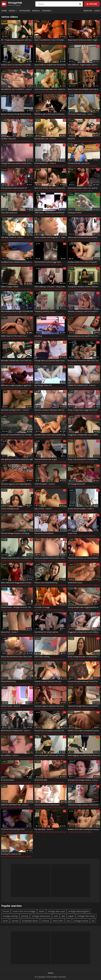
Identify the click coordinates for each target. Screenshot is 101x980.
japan (71, 916)
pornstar (19, 437)
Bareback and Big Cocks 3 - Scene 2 (15, 410)
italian (83, 338)
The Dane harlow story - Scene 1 (81, 114)
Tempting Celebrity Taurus (45, 311)
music (18, 92)
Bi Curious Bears (8, 780)
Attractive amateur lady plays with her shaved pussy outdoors (50, 410)
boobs (56, 289)
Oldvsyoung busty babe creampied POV (17, 558)
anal (9, 116)
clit (93, 921)
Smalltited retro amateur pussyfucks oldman (17, 262)
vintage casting (10, 916)
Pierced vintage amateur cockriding (15, 533)
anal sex (94, 338)
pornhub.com (64, 141)
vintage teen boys (86, 916)
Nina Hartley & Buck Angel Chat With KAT (17, 311)
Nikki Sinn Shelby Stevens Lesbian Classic (50, 188)
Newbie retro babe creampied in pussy (83, 731)
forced (6, 911)
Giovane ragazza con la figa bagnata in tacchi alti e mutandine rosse (17, 484)
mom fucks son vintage (24, 911)
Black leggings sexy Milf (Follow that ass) (84, 755)
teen (94, 215)
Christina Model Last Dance (79, 163)
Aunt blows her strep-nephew (46, 632)
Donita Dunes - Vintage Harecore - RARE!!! (17, 607)
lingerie (33, 67)
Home (4, 11)
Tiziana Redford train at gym (46, 459)
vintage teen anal (56, 911)
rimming (95, 388)
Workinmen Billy (41, 780)
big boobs (11, 92)
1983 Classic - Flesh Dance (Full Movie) (49, 213)
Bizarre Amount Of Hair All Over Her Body (17, 114)
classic (81, 116)
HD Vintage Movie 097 (76, 484)
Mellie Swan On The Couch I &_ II (14, 336)
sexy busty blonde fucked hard (47, 805)
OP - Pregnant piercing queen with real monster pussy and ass (17, 40)
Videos (13, 11)
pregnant (27, 42)
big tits (10, 42)
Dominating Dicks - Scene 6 (45, 163)
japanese (54, 388)
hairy (70, 116)
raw (30, 634)
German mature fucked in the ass (48, 681)
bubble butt (65, 338)
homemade (24, 141)
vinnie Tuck (72, 533)
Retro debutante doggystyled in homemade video (17, 583)
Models (36, 11)
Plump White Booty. (9, 681)
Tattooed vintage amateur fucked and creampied (84, 805)
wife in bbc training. (42, 657)
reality (24, 215)
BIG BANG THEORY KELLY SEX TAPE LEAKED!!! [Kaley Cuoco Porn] (17, 361)
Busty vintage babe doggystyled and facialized (84, 410)
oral (48, 42)
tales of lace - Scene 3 (43, 509)
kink (30, 190)
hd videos (26, 67)
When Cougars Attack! (10, 287)
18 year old (88, 215)
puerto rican (29, 511)
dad (63, 916)
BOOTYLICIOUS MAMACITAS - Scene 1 (16, 731)
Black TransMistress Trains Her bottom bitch (50, 40)
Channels (47, 11)
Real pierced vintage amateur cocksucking (84, 780)
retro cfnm (58, 921)
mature (50, 610)
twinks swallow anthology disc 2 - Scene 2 (50, 237)
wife (26, 462)
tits (24, 437)
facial (62, 67)
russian (15, 921)
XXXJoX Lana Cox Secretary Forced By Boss (17, 65)
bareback (24, 634)
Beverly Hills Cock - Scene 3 (45, 139)
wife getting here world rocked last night (17, 459)
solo (56, 916)
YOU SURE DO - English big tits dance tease (84, 65)
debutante (91, 289)
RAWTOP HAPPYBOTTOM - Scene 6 (15, 805)
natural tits (78, 264)
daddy (58, 338)
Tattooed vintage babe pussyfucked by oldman (84, 706)
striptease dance (30, 921)
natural (23, 560)
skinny (89, 486)
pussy (20, 42)
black (49, 264)
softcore (28, 338)
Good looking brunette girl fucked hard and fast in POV (84, 681)
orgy (22, 758)
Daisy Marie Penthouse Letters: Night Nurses (84, 40)
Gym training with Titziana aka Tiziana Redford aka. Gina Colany (50, 755)
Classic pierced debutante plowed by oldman (84, 237)
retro (43, 67)
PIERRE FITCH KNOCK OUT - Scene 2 (82, 385)
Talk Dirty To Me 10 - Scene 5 (12, 237)
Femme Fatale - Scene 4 (10, 706)
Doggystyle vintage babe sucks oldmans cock (84, 435)
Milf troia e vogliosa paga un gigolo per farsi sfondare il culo (17, 385)
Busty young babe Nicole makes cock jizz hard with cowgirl (50, 558)
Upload (92, 4)
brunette (84, 42)
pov (80, 289)
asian (23, 92)
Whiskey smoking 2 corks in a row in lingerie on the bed (84, 311)
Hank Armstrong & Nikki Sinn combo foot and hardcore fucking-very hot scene (50, 89)
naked (14, 338)
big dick (87, 116)
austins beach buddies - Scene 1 (81, 509)
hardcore (20, 462)
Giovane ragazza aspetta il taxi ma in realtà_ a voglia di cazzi (50, 706)
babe (28, 92)
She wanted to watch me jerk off (14, 188)
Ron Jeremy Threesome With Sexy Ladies (84, 361)
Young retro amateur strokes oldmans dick (84, 287)
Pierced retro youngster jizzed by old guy (50, 731)
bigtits (28, 536)
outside (10, 141)
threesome (89, 363)
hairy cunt (25, 116)
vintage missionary (41, 916)
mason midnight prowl (10, 509)
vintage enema (81, 921)
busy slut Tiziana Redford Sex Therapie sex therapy (17, 435)
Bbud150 (71, 139)
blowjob (77, 42)
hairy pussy (16, 116)
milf (90, 758)
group (83, 141)
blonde (19, 67)
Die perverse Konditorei (44, 533)
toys (59, 412)
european (11, 67)
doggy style (61, 536)
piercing (88, 437)
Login (97, 11)
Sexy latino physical (9, 213)
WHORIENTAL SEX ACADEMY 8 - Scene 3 (16, 89)
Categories (25, 11)
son (68, 921)
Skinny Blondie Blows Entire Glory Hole (16, 657)
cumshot (56, 67)
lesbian (71, 92)
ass (59, 486)
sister (42, 911)
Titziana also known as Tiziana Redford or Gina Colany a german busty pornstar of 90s (84, 558)
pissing (25, 916)
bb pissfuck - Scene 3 (9, 632)
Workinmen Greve (75, 583)
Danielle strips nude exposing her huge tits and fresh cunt (50, 435)
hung (83, 585)
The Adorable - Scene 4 (44, 829)
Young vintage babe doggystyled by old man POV (84, 607)
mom (25, 314)
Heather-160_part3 (8, 139)
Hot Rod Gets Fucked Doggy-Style (48, 262)
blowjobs (55, 585)
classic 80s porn (62, 215)
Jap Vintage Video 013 (43, 385)
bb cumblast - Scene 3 (10, 755)
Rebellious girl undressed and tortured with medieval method (50, 114)
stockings (59, 42)
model (92, 314)
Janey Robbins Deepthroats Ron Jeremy (50, 65)
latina (90, 42)
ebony (43, 42)
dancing (77, 166)
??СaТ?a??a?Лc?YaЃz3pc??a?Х (13, 829)
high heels (29, 856)
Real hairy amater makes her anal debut (84, 188)
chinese (45, 921)
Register (88, 11)
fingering (96, 141)
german (54, 684)
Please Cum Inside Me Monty (46, 583)
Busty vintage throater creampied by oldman (84, 657)
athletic (59, 264)
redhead (77, 314)
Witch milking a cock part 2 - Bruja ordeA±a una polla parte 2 (50, 287)
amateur (33, 141)
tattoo (15, 42)
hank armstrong (60, 92)
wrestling (38, 336)
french (61, 610)
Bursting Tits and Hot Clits (11, 854)
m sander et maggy (42, 607)
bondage (52, 116)
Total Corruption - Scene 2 (45, 484)
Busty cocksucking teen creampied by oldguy (84, 459)
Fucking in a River (75, 213)
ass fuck (29, 437)
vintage (4, 42)
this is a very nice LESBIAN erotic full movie (84, 89)
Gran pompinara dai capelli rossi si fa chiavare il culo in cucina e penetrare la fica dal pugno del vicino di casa (84, 336)
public (15, 314)
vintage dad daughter (79, 911)
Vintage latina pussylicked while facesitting (17, 163)
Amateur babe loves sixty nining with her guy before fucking (84, 262)
